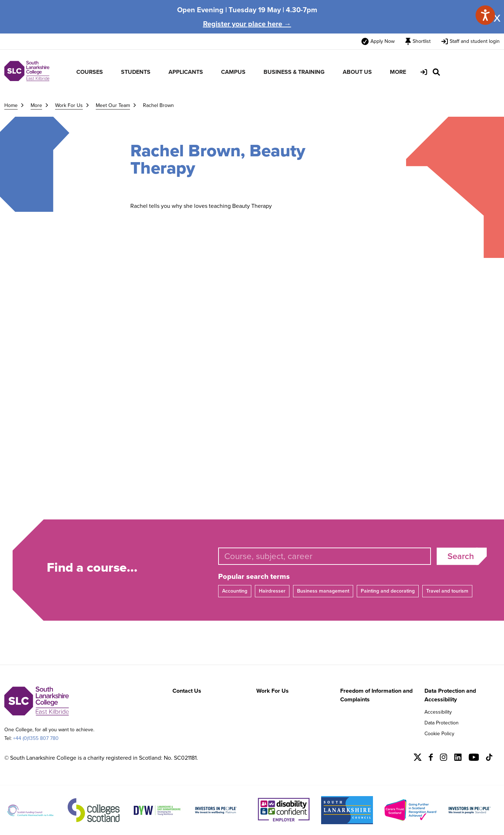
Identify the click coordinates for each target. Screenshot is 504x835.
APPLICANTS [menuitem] (186, 72)
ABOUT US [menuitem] (357, 72)
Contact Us (187, 691)
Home (11, 105)
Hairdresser (272, 591)
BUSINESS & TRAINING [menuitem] (294, 72)
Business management (323, 591)
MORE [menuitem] (398, 72)
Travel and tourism (447, 591)
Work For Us (69, 105)
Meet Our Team (113, 105)
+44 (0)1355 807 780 (36, 738)
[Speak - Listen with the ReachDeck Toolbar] (485, 15)
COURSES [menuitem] (90, 72)
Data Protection (442, 723)
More (36, 105)
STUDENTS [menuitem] (136, 72)
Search (461, 556)
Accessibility (438, 712)
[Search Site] (436, 72)
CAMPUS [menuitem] (233, 72)
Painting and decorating (388, 591)
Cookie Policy (439, 734)
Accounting (235, 591)
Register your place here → (247, 24)
